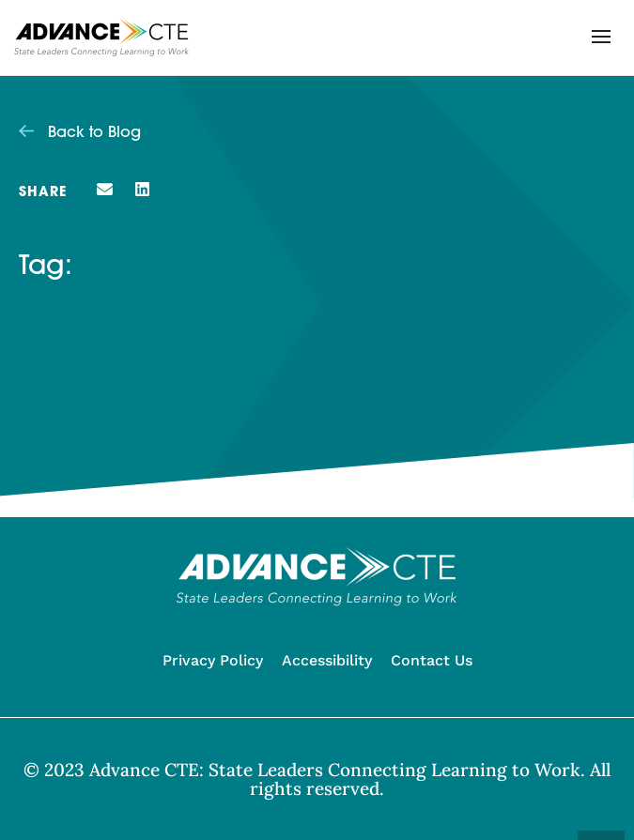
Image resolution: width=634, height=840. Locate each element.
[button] (601, 37)
